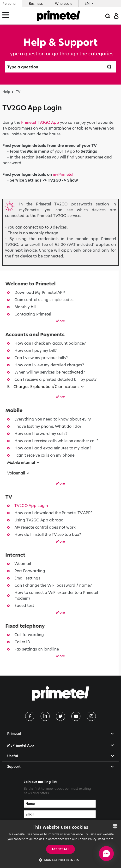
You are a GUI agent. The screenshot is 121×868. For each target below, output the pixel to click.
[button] (61, 860)
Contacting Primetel (33, 314)
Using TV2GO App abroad (39, 520)
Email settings (27, 578)
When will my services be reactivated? (50, 372)
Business (36, 4)
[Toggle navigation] (7, 16)
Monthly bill (25, 307)
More (60, 321)
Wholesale (64, 4)
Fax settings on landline (37, 649)
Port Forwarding (30, 571)
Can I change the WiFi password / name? (53, 585)
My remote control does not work (45, 527)
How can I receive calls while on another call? (56, 441)
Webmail (23, 564)
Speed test (24, 606)
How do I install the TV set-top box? (48, 535)
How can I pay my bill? (36, 351)
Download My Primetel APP (40, 293)
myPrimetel (63, 174)
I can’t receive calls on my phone (44, 455)
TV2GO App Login (31, 506)
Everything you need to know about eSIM (53, 419)
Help (6, 92)
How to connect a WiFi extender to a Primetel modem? (56, 595)
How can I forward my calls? (41, 434)
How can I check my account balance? (50, 343)
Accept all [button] (60, 849)
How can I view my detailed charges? (49, 365)
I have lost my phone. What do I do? (48, 426)
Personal (9, 4)
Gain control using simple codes (44, 300)
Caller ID (22, 642)
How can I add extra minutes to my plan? (53, 448)
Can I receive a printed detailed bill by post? (55, 379)
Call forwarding (29, 635)
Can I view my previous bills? (41, 358)
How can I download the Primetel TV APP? (53, 513)
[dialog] (60, 844)
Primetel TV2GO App (40, 122)
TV (18, 92)
